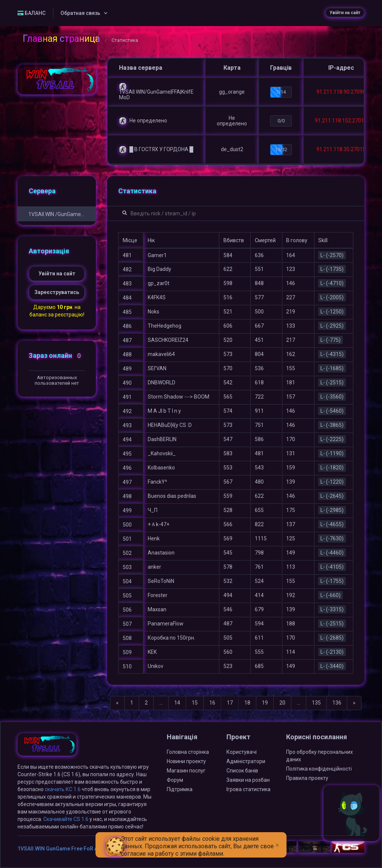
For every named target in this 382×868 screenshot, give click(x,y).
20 (282, 703)
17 (230, 703)
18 (247, 703)
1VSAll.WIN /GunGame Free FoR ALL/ (57, 214)
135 (316, 703)
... (161, 703)
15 (195, 703)
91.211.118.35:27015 (341, 149)
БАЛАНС (32, 13)
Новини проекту (186, 761)
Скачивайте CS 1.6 (66, 819)
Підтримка (180, 789)
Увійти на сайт (345, 13)
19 (265, 703)
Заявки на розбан (248, 780)
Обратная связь (80, 13)
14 (177, 703)
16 (212, 703)
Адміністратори (246, 761)
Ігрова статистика (248, 789)
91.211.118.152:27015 (341, 121)
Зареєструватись (57, 292)
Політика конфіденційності (319, 769)
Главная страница (61, 39)
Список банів (242, 771)
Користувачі (242, 752)
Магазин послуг (186, 771)
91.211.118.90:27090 (341, 92)
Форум (175, 780)
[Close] (277, 839)
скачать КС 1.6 (63, 789)
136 (337, 703)
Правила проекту (307, 778)
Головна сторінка (188, 752)
